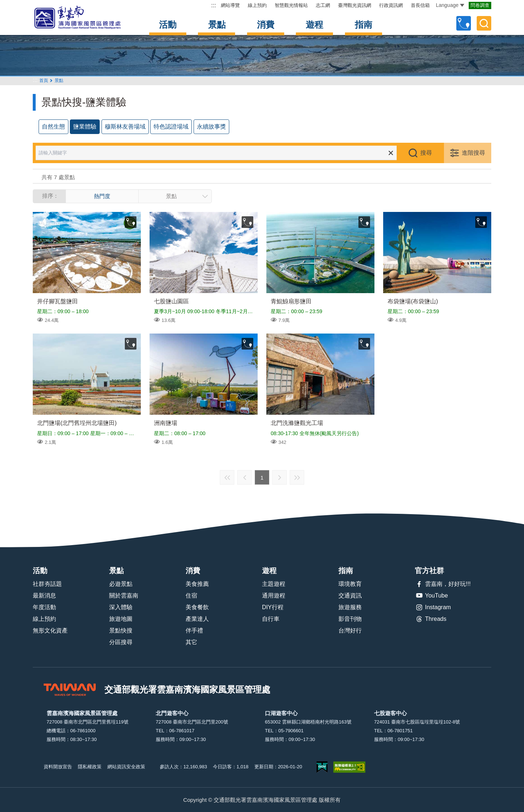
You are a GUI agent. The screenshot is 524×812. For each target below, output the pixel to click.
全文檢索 (484, 23)
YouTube (431, 596)
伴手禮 (194, 630)
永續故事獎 (211, 127)
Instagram (433, 607)
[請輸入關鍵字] (221, 153)
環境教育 (350, 584)
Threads (431, 619)
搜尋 (426, 153)
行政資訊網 (391, 5)
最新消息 (44, 596)
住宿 (191, 596)
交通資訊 (350, 596)
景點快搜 (121, 630)
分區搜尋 (121, 642)
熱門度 (102, 196)
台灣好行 (350, 630)
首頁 (44, 80)
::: (213, 5)
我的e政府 (322, 767)
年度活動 (44, 607)
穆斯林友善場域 (125, 127)
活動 (168, 25)
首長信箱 (420, 5)
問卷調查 (480, 5)
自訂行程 (464, 23)
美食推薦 (197, 584)
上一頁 (245, 477)
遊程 (314, 25)
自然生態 (53, 127)
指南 (364, 25)
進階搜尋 (473, 153)
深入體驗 (121, 607)
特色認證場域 (171, 127)
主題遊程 (274, 584)
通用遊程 (274, 596)
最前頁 (227, 477)
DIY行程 (273, 607)
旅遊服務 (350, 607)
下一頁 (279, 477)
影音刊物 (350, 619)
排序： (50, 196)
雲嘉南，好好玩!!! (443, 584)
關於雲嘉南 (124, 596)
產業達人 (197, 619)
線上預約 (257, 5)
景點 (217, 25)
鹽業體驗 (85, 127)
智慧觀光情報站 (291, 5)
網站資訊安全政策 (126, 767)
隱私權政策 (90, 767)
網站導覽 (230, 5)
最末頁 (297, 477)
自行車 (271, 619)
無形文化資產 (50, 630)
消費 (266, 25)
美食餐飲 (197, 607)
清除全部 (391, 153)
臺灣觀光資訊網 (355, 5)
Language (450, 5)
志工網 (323, 5)
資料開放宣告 (58, 767)
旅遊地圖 (121, 619)
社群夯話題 (47, 584)
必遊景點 (121, 584)
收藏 (131, 222)
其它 (191, 642)
